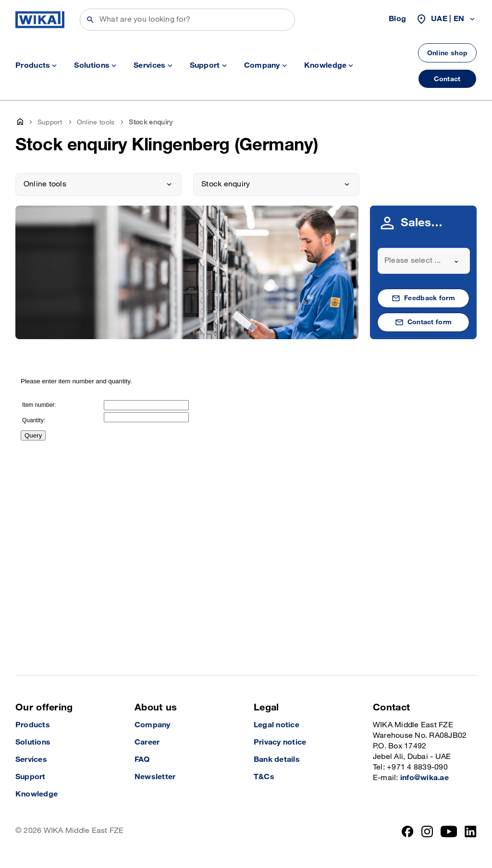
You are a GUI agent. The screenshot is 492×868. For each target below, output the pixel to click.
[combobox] (424, 261)
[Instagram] (427, 831)
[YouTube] (449, 831)
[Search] (187, 20)
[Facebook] (408, 831)
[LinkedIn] (471, 831)
